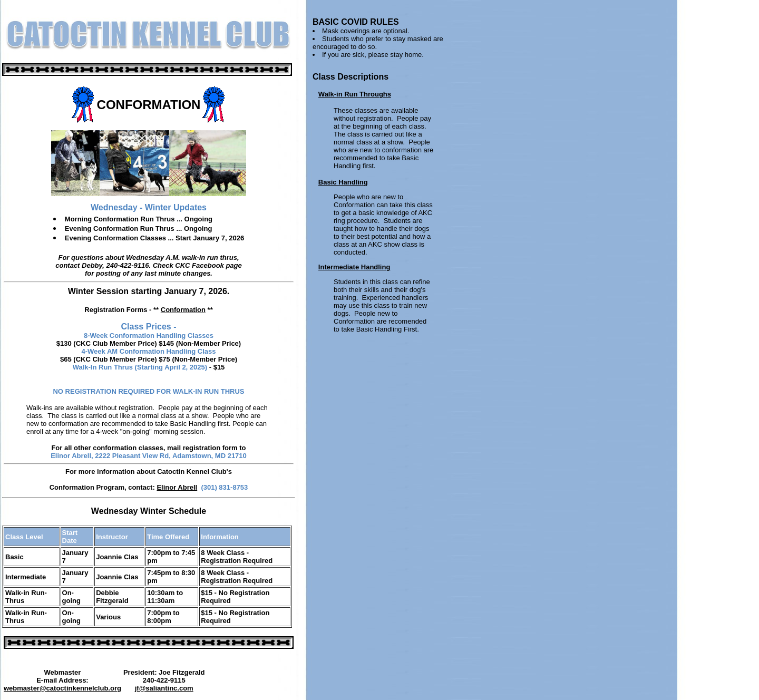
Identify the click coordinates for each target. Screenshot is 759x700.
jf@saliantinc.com (164, 688)
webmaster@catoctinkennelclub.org (62, 688)
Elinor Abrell (177, 487)
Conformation (183, 310)
